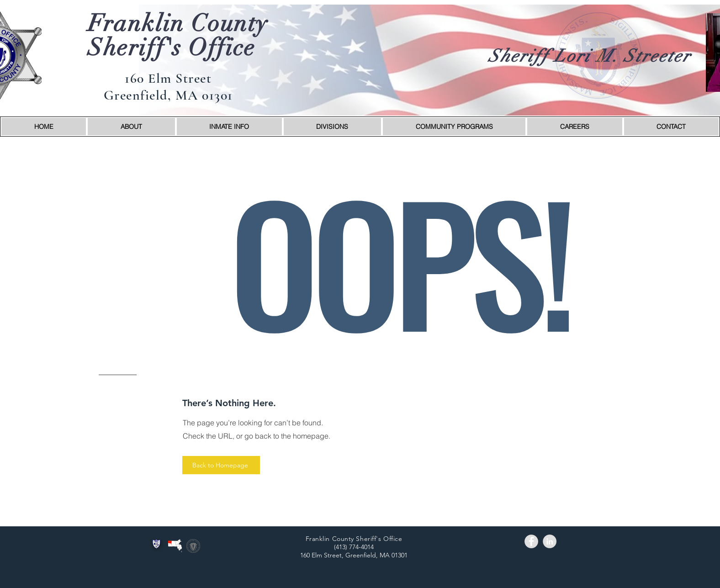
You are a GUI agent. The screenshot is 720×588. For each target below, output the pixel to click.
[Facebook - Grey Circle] (531, 541)
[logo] (157, 546)
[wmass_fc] (175, 546)
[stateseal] (193, 546)
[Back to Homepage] (221, 465)
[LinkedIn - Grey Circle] (550, 541)
